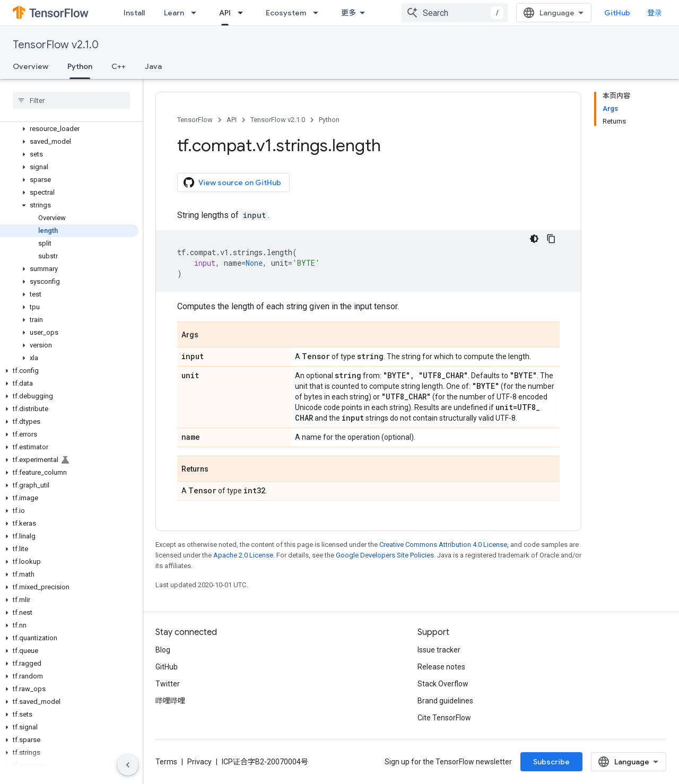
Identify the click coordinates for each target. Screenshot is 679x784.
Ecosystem (286, 13)
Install (134, 13)
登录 (655, 13)
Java (153, 66)
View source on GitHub (232, 182)
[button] (69, 129)
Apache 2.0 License (243, 555)
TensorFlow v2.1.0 (56, 45)
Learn (174, 13)
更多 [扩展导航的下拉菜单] (349, 13)
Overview (31, 66)
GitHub (617, 13)
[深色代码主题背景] (534, 239)
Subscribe (551, 762)
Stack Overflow (443, 684)
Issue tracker (439, 650)
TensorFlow (195, 120)
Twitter (168, 684)
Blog (163, 650)
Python (329, 120)
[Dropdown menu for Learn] (197, 13)
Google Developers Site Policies (385, 555)
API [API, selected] (225, 13)
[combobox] (455, 13)
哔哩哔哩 (170, 701)
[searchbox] (71, 100)
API (232, 120)
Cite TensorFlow (444, 718)
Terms (166, 762)
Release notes (441, 667)
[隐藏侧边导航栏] (128, 765)
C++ (119, 66)
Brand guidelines (445, 701)
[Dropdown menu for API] (243, 13)
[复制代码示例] (551, 239)
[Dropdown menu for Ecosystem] (319, 13)
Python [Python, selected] (80, 66)
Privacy (199, 762)
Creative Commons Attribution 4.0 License (443, 545)
